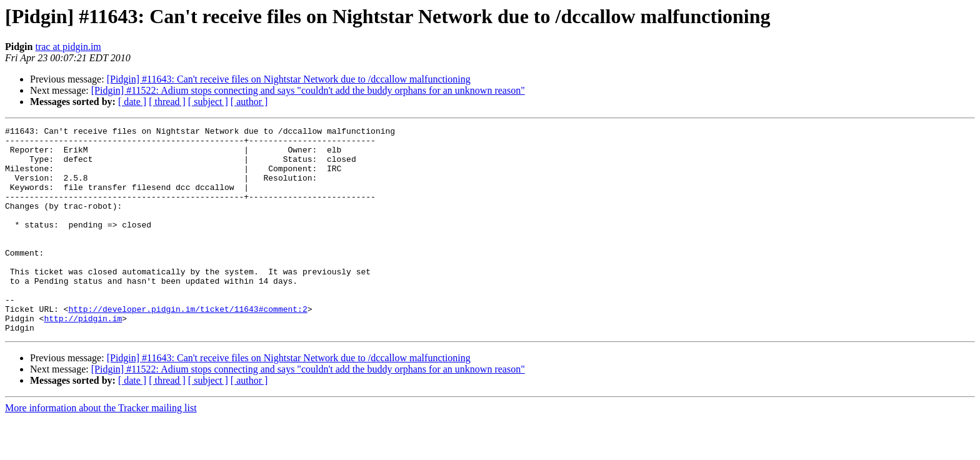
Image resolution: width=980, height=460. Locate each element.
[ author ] (249, 102)
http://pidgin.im (83, 357)
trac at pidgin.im (68, 47)
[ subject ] (208, 102)
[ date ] (132, 102)
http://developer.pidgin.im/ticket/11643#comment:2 (187, 346)
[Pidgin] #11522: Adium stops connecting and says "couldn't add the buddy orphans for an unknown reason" (308, 90)
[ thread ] (167, 102)
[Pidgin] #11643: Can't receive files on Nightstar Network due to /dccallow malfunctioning (289, 79)
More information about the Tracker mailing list (101, 449)
